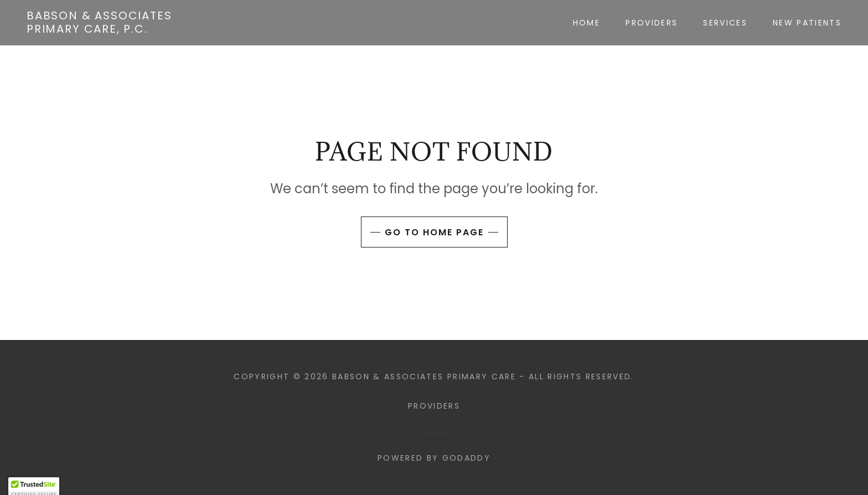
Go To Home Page (434, 232)
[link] (99, 29)
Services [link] (725, 23)
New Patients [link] (807, 23)
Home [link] (587, 23)
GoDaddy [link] (466, 458)
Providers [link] (652, 23)
